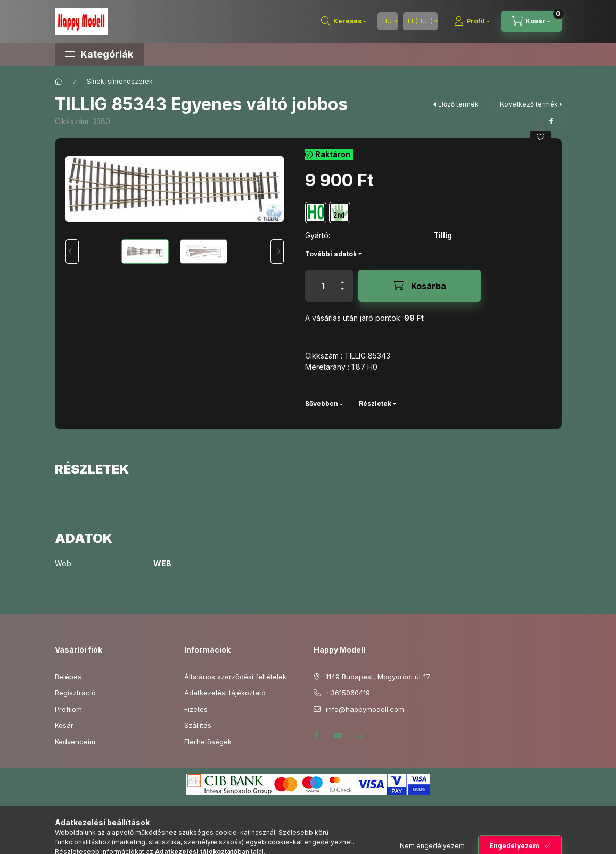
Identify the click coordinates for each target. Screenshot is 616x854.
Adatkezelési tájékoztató (225, 693)
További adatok (331, 254)
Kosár (64, 725)
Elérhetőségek (208, 742)
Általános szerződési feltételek (235, 677)
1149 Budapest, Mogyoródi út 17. (378, 677)
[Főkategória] (59, 82)
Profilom (68, 709)
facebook (317, 736)
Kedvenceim (75, 742)
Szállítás (198, 725)
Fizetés (196, 709)
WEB (162, 564)
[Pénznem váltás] (420, 21)
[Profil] (472, 21)
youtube (338, 736)
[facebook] (551, 121)
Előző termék (458, 104)
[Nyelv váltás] (388, 21)
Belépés (68, 677)
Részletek (375, 404)
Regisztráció (75, 693)
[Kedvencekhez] (540, 137)
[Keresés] (344, 21)
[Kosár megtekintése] (531, 21)
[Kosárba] (420, 286)
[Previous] (72, 251)
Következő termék (529, 104)
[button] (145, 54)
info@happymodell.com (365, 709)
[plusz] (342, 278)
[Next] (277, 251)
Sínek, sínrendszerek (120, 81)
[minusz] (342, 293)
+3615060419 (348, 693)
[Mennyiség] (323, 286)
